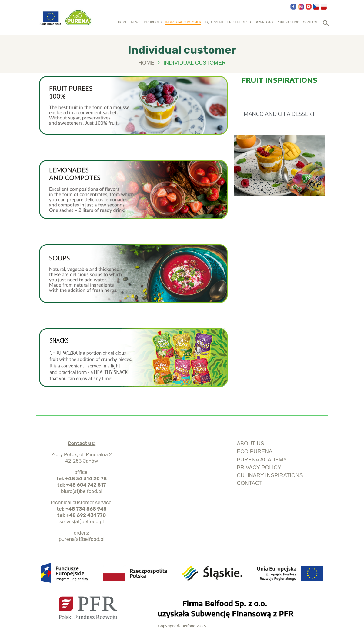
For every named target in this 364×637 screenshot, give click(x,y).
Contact (250, 483)
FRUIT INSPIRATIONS (279, 80)
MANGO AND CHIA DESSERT (280, 114)
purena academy (262, 460)
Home (146, 63)
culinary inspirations (270, 475)
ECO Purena (255, 451)
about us (250, 444)
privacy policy (259, 468)
